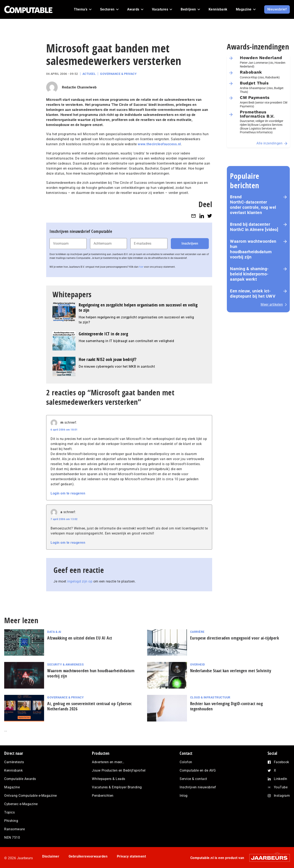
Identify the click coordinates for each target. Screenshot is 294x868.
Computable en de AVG (198, 770)
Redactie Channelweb (79, 87)
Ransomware (14, 829)
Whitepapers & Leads (109, 779)
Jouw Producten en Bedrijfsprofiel (119, 770)
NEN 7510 (12, 838)
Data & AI (54, 632)
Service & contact (193, 779)
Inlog (184, 796)
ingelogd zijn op (80, 581)
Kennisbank (13, 770)
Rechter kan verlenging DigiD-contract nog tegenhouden (227, 706)
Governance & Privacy (118, 74)
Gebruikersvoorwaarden (88, 856)
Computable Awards (20, 779)
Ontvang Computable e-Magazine (31, 796)
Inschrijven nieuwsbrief (198, 787)
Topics (9, 812)
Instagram (282, 796)
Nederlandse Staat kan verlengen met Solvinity (231, 671)
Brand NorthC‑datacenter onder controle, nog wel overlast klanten (253, 205)
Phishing (11, 821)
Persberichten (103, 796)
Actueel (89, 74)
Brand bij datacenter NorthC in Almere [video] (254, 227)
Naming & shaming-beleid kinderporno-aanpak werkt (249, 274)
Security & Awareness (65, 664)
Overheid (198, 664)
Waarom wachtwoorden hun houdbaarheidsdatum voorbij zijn (253, 249)
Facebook (282, 762)
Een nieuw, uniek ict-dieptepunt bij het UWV (253, 294)
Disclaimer (51, 856)
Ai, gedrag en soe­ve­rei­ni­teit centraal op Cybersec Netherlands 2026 (90, 706)
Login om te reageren (68, 493)
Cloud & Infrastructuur (210, 697)
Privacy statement (131, 856)
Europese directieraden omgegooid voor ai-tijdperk (235, 638)
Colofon (186, 762)
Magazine (12, 787)
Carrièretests (14, 762)
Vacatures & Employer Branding (117, 787)
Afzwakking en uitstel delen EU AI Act (80, 638)
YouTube (281, 787)
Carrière (197, 632)
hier (141, 267)
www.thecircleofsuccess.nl (159, 144)
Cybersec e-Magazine (21, 804)
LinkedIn (281, 779)
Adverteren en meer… (108, 762)
